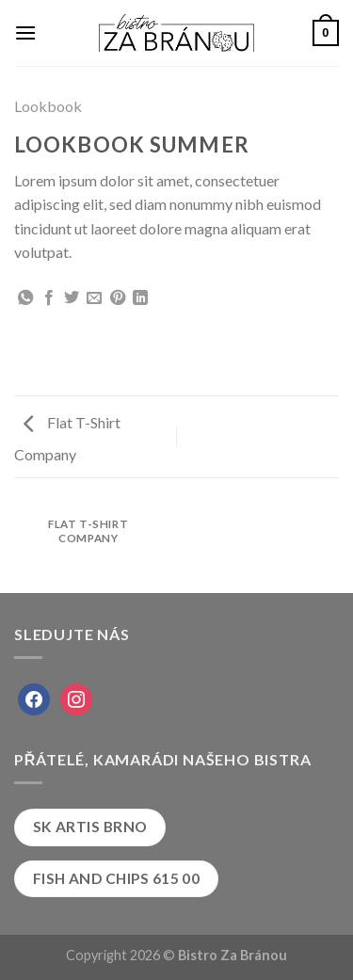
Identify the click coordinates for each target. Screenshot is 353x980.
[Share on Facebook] (49, 298)
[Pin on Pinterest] (118, 298)
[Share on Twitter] (72, 298)
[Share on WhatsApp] (25, 298)
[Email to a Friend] (94, 298)
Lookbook (48, 106)
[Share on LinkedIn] (140, 298)
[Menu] (25, 32)
